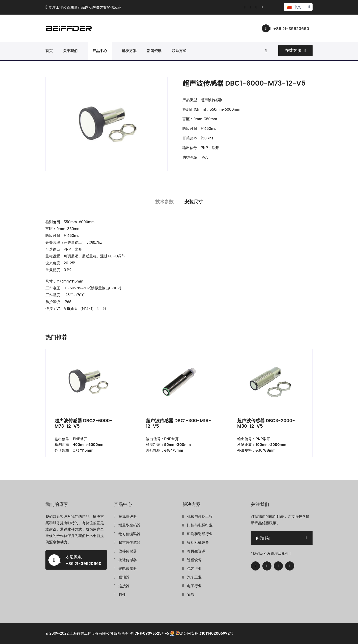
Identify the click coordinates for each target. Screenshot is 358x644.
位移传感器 (128, 551)
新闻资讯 (154, 51)
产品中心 (100, 51)
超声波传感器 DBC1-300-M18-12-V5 (178, 423)
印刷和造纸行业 (200, 534)
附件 (122, 595)
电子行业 (194, 586)
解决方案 (129, 51)
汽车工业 (194, 577)
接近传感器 (128, 560)
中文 (298, 7)
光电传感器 (128, 569)
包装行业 (194, 569)
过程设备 (194, 560)
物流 (191, 595)
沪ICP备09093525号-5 (149, 633)
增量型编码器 (129, 525)
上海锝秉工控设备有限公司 (91, 633)
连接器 (124, 586)
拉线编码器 (128, 517)
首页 (49, 51)
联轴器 (124, 577)
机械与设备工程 (200, 517)
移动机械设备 (198, 543)
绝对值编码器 (129, 534)
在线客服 (295, 50)
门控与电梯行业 (200, 525)
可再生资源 (196, 551)
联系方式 (179, 51)
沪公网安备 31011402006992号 (204, 633)
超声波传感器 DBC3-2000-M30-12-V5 (266, 423)
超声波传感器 (129, 543)
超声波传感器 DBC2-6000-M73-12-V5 (84, 423)
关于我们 (70, 51)
